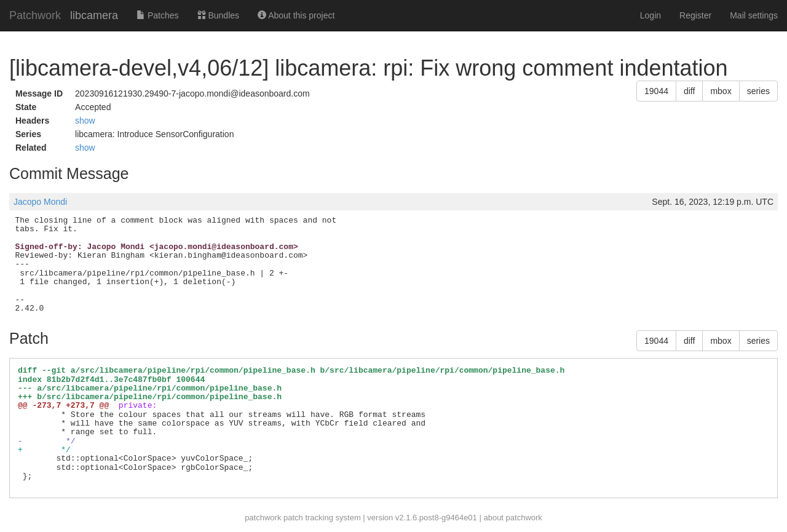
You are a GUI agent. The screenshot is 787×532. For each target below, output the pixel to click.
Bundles (218, 15)
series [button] (758, 91)
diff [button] (689, 91)
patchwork (263, 518)
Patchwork (35, 15)
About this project (296, 15)
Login (651, 15)
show (85, 121)
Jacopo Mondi (40, 202)
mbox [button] (721, 91)
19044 (656, 91)
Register (695, 15)
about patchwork (512, 518)
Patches (157, 15)
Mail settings (754, 15)
